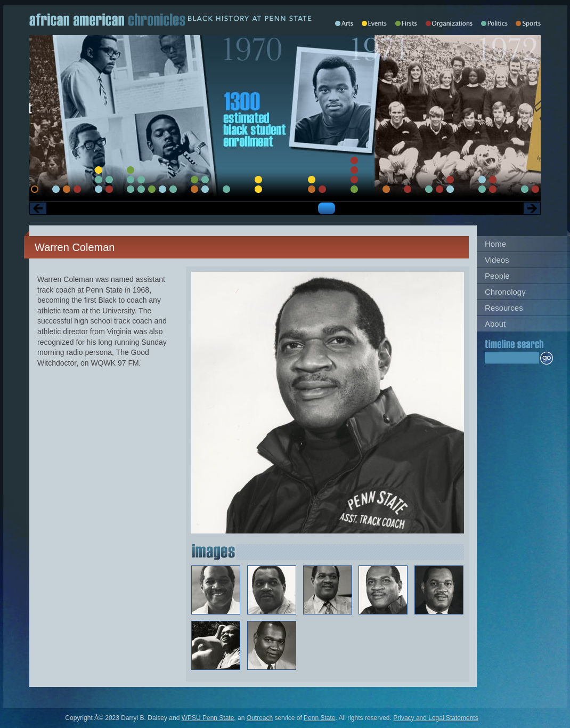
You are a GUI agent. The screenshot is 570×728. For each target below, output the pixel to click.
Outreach (260, 718)
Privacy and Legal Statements (435, 718)
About (495, 324)
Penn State (319, 718)
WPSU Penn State (208, 718)
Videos (497, 260)
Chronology (505, 292)
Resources (504, 308)
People (497, 276)
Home (495, 244)
